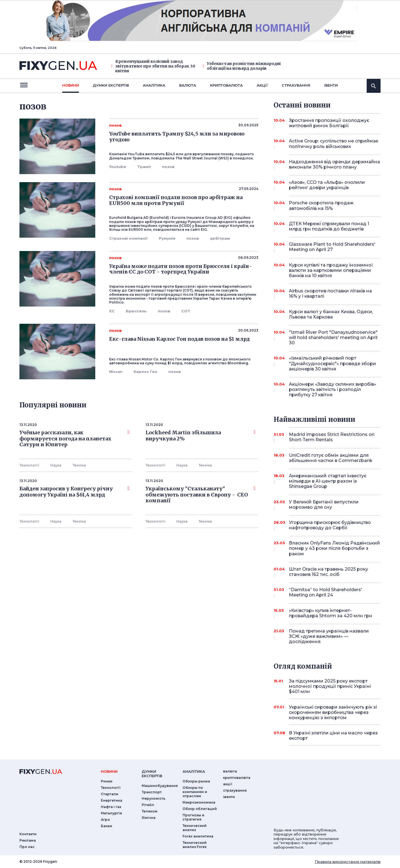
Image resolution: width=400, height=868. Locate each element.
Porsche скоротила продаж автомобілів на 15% (327, 206)
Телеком (150, 811)
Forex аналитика (198, 836)
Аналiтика (154, 85)
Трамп (144, 167)
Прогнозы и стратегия (193, 817)
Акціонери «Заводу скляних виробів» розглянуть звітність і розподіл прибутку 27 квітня (332, 389)
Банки (107, 826)
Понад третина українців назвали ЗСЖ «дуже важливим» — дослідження (329, 636)
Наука (56, 465)
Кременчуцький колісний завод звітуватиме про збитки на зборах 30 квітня (153, 66)
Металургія (111, 813)
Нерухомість (153, 798)
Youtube (118, 167)
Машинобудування (160, 786)
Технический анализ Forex (195, 845)
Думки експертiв (111, 85)
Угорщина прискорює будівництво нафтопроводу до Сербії (330, 525)
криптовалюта (226, 85)
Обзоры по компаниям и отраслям (195, 792)
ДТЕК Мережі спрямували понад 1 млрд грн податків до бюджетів (329, 227)
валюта (188, 85)
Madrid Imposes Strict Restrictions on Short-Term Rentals (332, 437)
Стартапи (110, 794)
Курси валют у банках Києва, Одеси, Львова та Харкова (331, 314)
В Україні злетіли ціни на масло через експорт (333, 736)
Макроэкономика (199, 802)
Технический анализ (195, 828)
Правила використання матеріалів (348, 862)
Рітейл (148, 805)
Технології (29, 465)
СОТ (186, 311)
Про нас (27, 847)
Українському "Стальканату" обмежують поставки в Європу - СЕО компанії (201, 495)
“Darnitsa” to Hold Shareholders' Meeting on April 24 (327, 593)
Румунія (167, 238)
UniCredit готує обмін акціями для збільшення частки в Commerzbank (331, 458)
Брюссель (136, 311)
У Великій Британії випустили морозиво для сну (327, 505)
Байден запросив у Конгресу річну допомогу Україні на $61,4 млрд (74, 492)
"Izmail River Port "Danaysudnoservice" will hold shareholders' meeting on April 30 (333, 338)
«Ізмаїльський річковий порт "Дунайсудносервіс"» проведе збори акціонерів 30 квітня (332, 363)
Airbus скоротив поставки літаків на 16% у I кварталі (330, 294)
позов (168, 167)
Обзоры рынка (196, 781)
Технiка (79, 465)
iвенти (331, 85)
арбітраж (220, 238)
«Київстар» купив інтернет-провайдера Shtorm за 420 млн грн (331, 614)
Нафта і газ (111, 807)
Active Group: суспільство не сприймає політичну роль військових (334, 144)
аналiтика (194, 771)
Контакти (28, 834)
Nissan (116, 372)
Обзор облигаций (200, 809)
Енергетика (112, 800)
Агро (105, 820)
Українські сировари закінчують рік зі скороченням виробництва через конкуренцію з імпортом (333, 712)
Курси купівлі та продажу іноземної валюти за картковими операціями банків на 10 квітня (331, 270)
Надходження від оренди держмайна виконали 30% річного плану (334, 165)
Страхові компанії (128, 238)
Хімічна (149, 818)
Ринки (107, 781)
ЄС (112, 311)
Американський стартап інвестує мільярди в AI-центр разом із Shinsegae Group (328, 481)
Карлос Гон (145, 372)
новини (71, 85)
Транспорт (152, 792)
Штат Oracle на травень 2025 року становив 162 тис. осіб (328, 572)
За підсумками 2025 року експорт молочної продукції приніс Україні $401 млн (330, 686)
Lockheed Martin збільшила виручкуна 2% (201, 436)
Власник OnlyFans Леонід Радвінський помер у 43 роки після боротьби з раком (334, 548)
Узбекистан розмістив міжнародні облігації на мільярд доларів (242, 66)
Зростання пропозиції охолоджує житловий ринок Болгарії (329, 123)
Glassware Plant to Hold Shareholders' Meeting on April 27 (332, 247)
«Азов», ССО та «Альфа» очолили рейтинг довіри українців (327, 185)
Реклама (28, 840)
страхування (296, 85)
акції (262, 85)
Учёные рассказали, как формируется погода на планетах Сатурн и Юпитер (74, 439)
